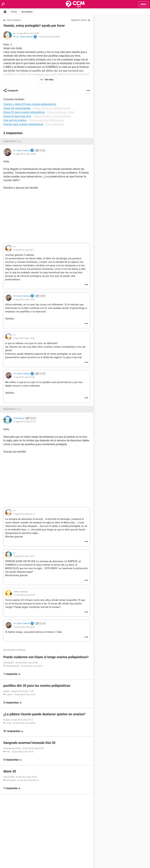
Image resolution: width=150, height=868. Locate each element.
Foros (14, 12)
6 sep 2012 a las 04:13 (24, 514)
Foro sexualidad (55, 124)
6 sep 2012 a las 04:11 (24, 250)
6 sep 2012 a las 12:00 (24, 299)
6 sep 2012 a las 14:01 (24, 556)
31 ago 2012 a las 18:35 (24, 154)
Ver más (49, 80)
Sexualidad (27, 12)
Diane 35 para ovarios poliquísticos (24, 112)
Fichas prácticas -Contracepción (52, 116)
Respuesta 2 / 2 (12, 409)
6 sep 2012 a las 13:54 (24, 338)
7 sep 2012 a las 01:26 (24, 377)
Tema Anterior (14, 20)
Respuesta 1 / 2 (12, 141)
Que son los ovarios (15, 120)
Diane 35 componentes (17, 108)
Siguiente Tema (79, 20)
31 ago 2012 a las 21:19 (24, 422)
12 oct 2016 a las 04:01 (49, 37)
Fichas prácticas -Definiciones (46, 120)
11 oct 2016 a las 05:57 (24, 595)
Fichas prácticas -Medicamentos (52, 108)
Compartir (13, 91)
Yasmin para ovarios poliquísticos (23, 124)
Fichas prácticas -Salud (61, 112)
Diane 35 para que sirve (17, 116)
